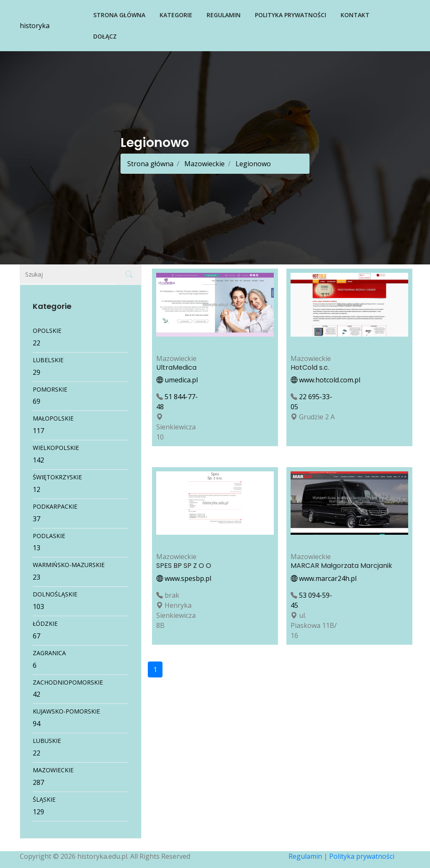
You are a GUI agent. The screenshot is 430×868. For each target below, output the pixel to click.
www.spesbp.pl (184, 578)
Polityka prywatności (291, 15)
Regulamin (224, 15)
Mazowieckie (204, 164)
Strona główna (119, 15)
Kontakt (355, 15)
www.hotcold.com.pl (325, 380)
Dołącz (105, 36)
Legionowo (252, 164)
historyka (35, 26)
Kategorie (176, 15)
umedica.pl (177, 380)
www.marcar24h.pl (324, 578)
